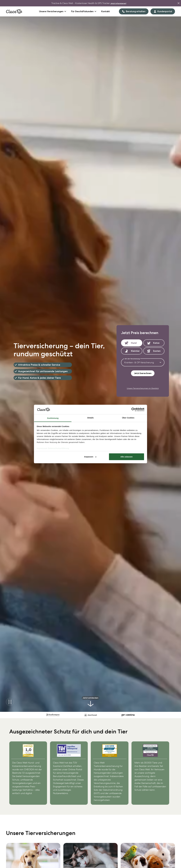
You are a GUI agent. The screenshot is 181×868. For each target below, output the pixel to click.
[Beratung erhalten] (134, 11)
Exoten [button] (157, 351)
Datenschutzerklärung (59, 448)
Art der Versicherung (132, 359)
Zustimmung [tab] (53, 418)
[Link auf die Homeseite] (14, 11)
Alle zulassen (126, 457)
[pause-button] (10, 702)
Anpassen (90, 457)
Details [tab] (90, 418)
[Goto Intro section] (90, 702)
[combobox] (143, 362)
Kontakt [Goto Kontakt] (106, 11)
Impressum (42, 448)
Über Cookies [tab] (128, 418)
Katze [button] (156, 343)
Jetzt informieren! (118, 3)
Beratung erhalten (134, 11)
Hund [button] (134, 343)
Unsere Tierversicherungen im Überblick (143, 388)
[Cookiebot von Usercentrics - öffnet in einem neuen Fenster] (133, 409)
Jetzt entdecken (90, 698)
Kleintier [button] (135, 351)
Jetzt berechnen (143, 373)
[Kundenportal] (163, 11)
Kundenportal (163, 11)
